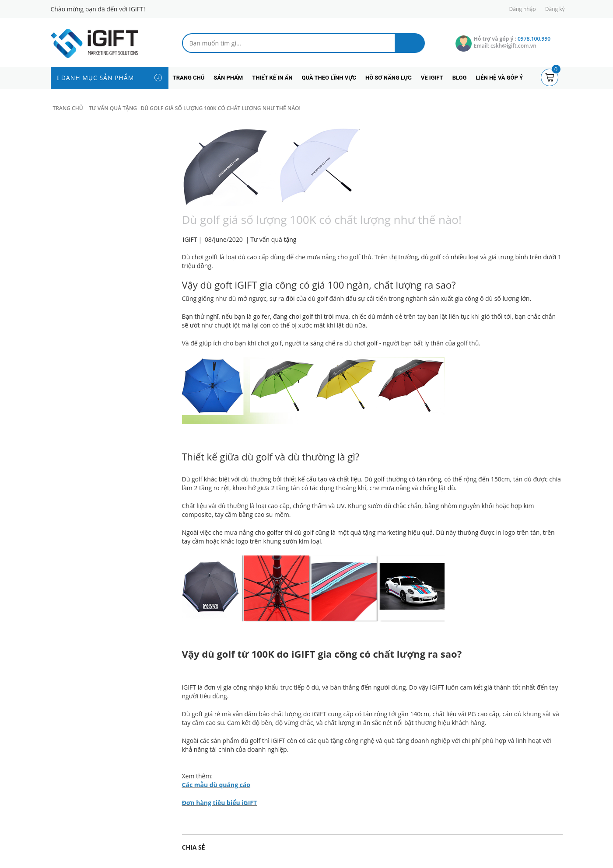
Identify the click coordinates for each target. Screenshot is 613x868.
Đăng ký (555, 9)
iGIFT (189, 687)
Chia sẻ (194, 847)
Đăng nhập (523, 9)
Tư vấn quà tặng (273, 239)
